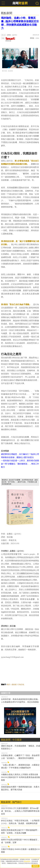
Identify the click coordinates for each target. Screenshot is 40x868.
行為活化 (21, 685)
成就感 (14, 685)
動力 (9, 685)
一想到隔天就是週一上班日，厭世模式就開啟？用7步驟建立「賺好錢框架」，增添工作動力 (20, 464)
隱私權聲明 (27, 861)
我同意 (36, 866)
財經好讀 (10, 39)
